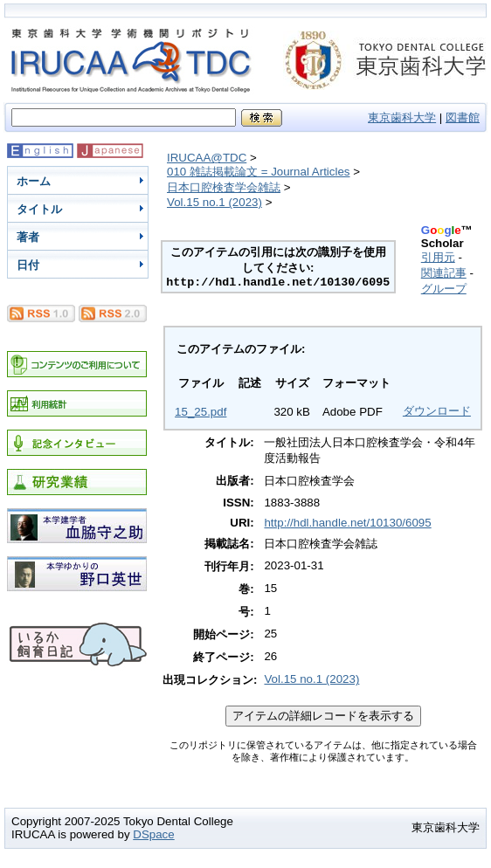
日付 (28, 265)
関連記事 (444, 273)
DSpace (153, 834)
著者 (28, 237)
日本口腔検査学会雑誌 (224, 187)
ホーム (34, 181)
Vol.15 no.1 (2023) (214, 202)
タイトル (39, 209)
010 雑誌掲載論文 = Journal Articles (259, 172)
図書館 (463, 117)
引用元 (438, 257)
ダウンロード (437, 411)
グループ (444, 289)
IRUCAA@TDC (207, 158)
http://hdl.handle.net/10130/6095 (347, 523)
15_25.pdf (201, 412)
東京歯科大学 (402, 117)
